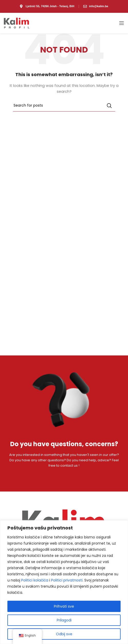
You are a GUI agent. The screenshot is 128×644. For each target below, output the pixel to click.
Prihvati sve (64, 606)
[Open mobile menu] (122, 23)
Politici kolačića (35, 580)
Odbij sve (64, 634)
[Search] (64, 106)
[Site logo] (17, 23)
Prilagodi (64, 620)
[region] (64, 582)
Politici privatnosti (67, 580)
